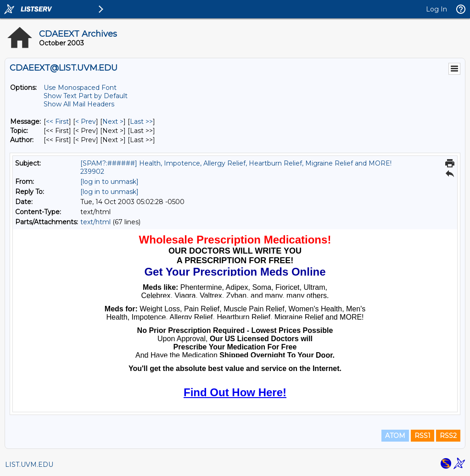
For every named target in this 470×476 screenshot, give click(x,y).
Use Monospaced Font (80, 88)
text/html (95, 222)
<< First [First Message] (57, 122)
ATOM (395, 436)
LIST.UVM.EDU (29, 465)
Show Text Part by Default (86, 96)
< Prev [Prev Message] (86, 122)
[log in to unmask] (109, 182)
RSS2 (448, 436)
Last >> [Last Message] (141, 122)
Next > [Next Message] (113, 122)
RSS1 (422, 436)
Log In (436, 9)
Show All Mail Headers (79, 104)
